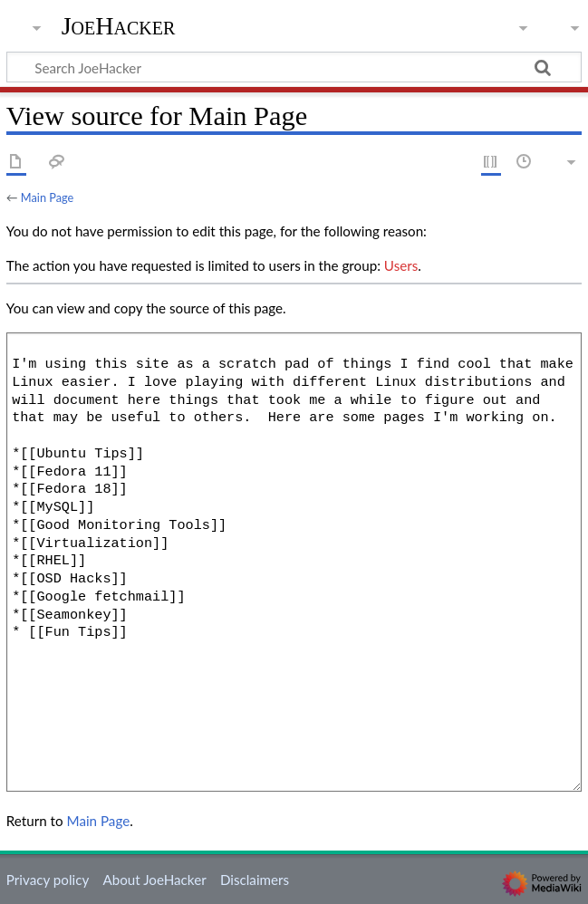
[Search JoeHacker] (294, 67)
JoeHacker (119, 26)
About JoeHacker (154, 880)
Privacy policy (48, 880)
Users (401, 265)
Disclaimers (255, 880)
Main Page (47, 197)
